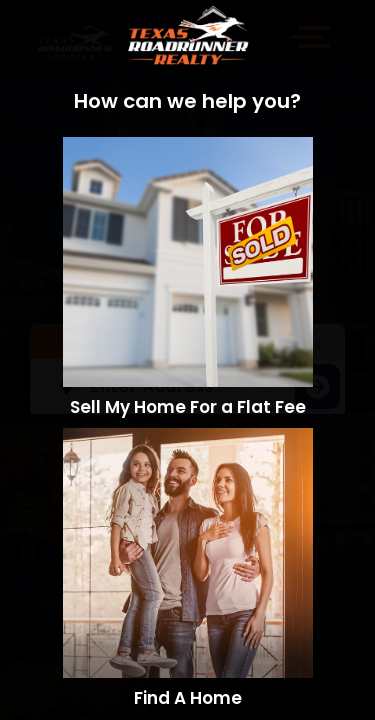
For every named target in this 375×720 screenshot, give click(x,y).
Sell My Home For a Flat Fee (188, 407)
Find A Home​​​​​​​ (188, 698)
